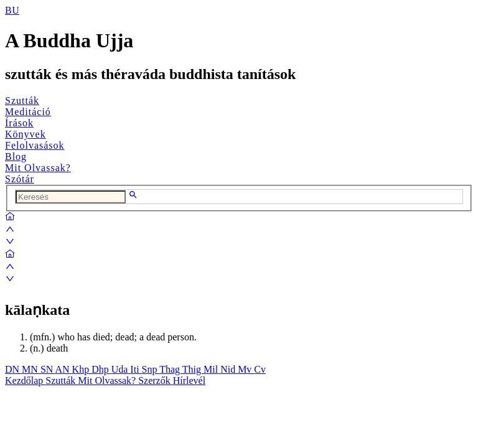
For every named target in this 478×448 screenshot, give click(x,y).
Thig (193, 369)
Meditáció (28, 112)
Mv (246, 369)
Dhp (101, 369)
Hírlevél (189, 380)
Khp (82, 369)
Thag (171, 369)
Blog (16, 156)
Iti (136, 369)
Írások (19, 123)
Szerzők (156, 380)
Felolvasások (35, 145)
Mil (212, 369)
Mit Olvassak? (38, 168)
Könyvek (26, 134)
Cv (260, 369)
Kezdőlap (25, 380)
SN (48, 369)
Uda (121, 369)
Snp (151, 369)
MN (31, 369)
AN (63, 369)
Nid (229, 369)
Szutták (22, 100)
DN (13, 369)
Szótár (20, 179)
